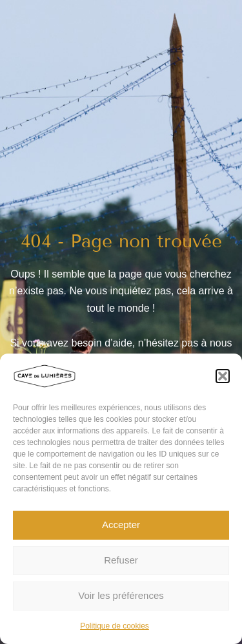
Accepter (121, 525)
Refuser (121, 560)
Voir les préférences (121, 595)
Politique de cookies (115, 626)
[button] (223, 376)
